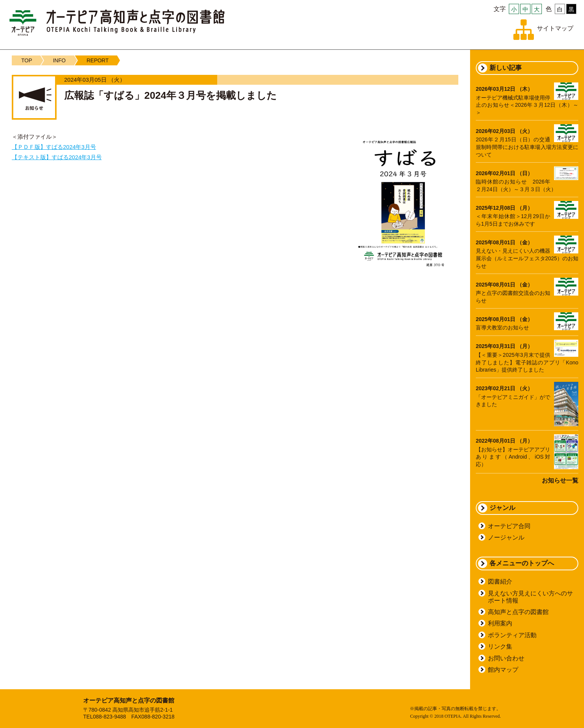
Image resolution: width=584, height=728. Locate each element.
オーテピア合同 (509, 526)
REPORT (98, 60)
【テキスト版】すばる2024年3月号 (57, 157)
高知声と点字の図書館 (518, 612)
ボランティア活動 (512, 635)
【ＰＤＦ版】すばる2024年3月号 (54, 147)
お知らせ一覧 (560, 480)
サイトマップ (555, 28)
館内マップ (503, 670)
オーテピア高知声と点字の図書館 (117, 23)
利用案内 (500, 623)
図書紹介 (500, 582)
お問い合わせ (506, 658)
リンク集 (500, 646)
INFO (59, 60)
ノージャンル (506, 537)
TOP (27, 60)
